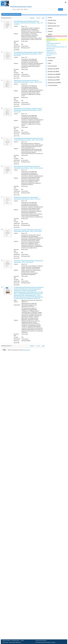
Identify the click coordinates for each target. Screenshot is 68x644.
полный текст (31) (51, 38)
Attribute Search (16, 641)
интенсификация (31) (52, 40)
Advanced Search (6, 641)
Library (22, 641)
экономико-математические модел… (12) (57, 47)
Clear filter (49, 36)
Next (43, 18)
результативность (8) (52, 54)
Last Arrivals (5, 642)
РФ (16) (48, 41)
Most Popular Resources (15, 642)
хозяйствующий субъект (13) (54, 43)
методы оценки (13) (51, 45)
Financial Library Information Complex (46, 642)
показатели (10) (50, 50)
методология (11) (51, 48)
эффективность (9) (51, 52)
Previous (32, 18)
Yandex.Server (27, 350)
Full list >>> (49, 55)
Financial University (42, 641)
